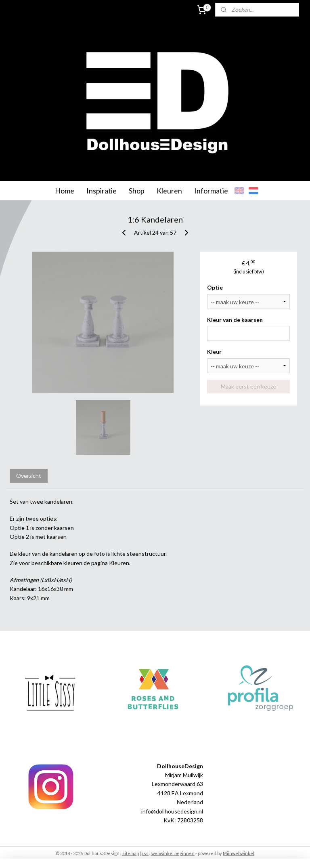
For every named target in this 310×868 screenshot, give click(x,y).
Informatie (211, 191)
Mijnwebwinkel (239, 853)
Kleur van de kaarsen (235, 320)
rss (145, 853)
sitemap (131, 853)
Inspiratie (102, 191)
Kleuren (169, 191)
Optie (215, 287)
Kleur (214, 352)
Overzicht (29, 476)
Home (65, 191)
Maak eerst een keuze (248, 386)
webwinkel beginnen (173, 853)
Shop (137, 191)
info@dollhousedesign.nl (172, 811)
